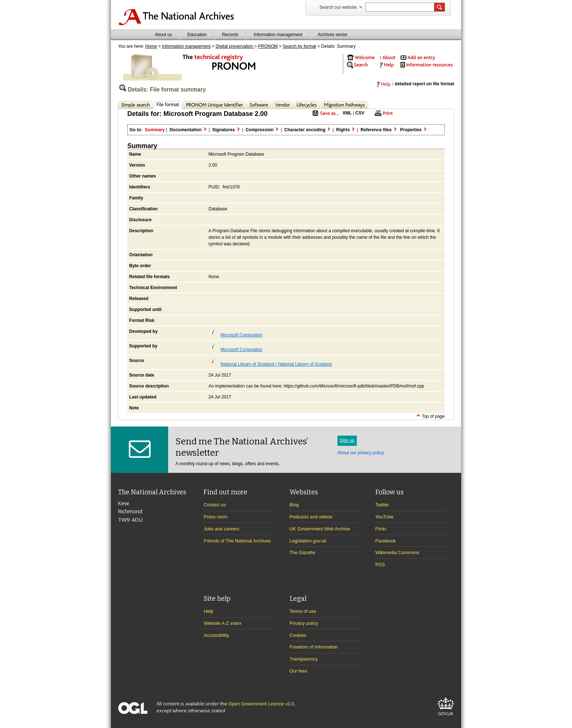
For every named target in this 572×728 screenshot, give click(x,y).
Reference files (379, 130)
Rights (346, 130)
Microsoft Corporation (236, 335)
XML (347, 113)
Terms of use (303, 611)
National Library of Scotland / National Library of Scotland (270, 364)
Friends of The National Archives (237, 541)
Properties (414, 130)
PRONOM (268, 46)
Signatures (227, 130)
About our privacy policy (361, 453)
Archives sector (333, 35)
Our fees (299, 671)
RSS (380, 565)
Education (197, 35)
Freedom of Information (314, 647)
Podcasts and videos (311, 517)
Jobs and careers (221, 529)
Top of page (431, 416)
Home (151, 46)
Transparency (304, 659)
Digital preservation (235, 46)
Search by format (299, 46)
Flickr (381, 529)
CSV (360, 113)
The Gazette (302, 552)
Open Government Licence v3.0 (261, 704)
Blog (294, 505)
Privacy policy (304, 623)
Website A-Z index (222, 623)
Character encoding (308, 130)
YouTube (384, 517)
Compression (262, 130)
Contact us (215, 505)
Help (208, 611)
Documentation (189, 130)
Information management (278, 35)
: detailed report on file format (414, 84)
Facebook (386, 541)
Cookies (298, 635)
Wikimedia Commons (397, 552)
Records (230, 35)
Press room (215, 517)
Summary (142, 146)
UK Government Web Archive (320, 529)
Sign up (347, 440)
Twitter (382, 505)
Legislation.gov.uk (308, 541)
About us (163, 35)
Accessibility (216, 635)
